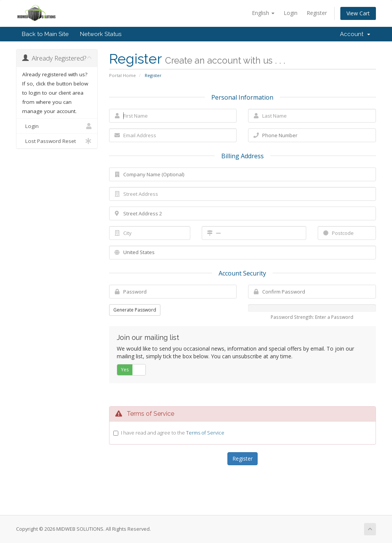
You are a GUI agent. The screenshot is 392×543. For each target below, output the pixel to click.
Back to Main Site (45, 34)
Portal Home (122, 75)
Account (355, 34)
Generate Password (135, 310)
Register (317, 13)
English (263, 13)
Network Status (101, 34)
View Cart (358, 13)
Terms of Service (205, 433)
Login (291, 13)
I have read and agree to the (173, 433)
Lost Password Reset (57, 141)
